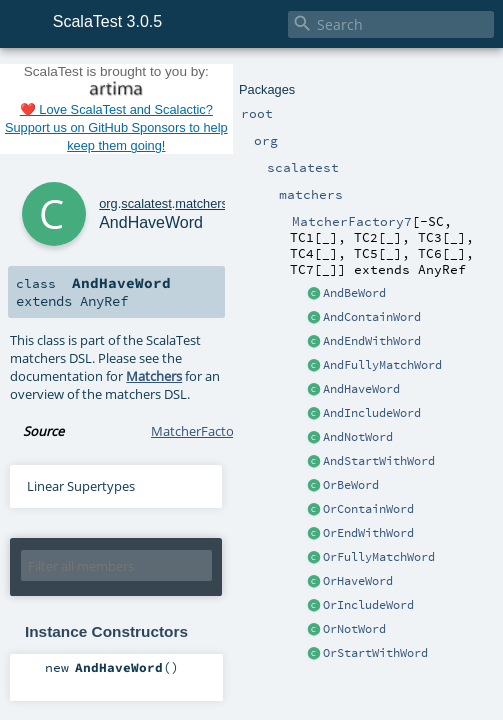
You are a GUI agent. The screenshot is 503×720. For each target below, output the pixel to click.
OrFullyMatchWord (379, 557)
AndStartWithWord (379, 461)
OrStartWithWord (375, 653)
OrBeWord (351, 485)
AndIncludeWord (372, 413)
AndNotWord (358, 437)
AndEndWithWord (372, 341)
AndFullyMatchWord (382, 365)
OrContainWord (368, 509)
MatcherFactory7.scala (218, 431)
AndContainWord (372, 317)
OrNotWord (354, 629)
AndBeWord (354, 293)
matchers (201, 203)
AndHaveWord (361, 389)
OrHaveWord (358, 581)
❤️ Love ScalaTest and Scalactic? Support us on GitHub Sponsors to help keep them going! (116, 127)
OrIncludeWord (368, 605)
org (108, 203)
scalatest (146, 203)
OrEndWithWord (368, 533)
